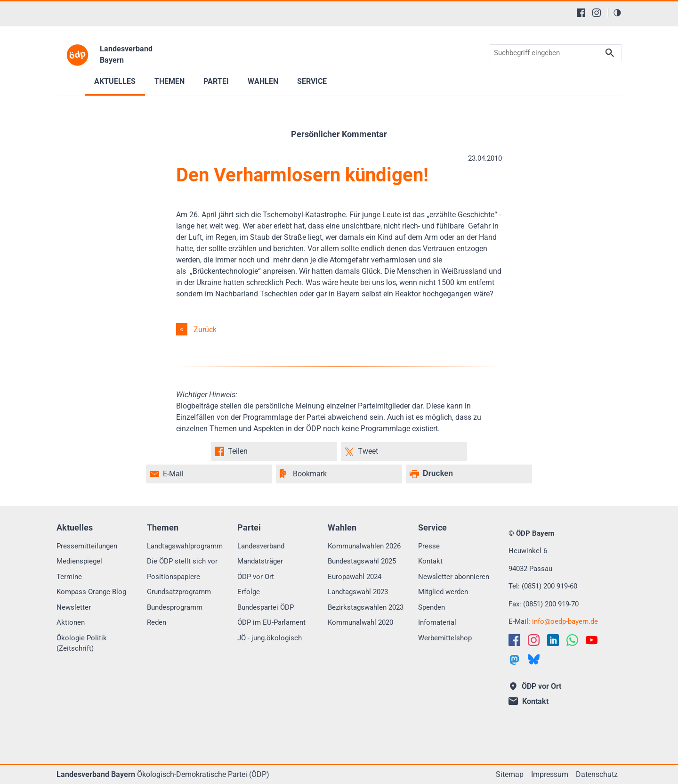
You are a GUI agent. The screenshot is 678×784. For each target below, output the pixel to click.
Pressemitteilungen (87, 546)
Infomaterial (437, 622)
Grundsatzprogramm (179, 592)
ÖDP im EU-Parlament (271, 622)
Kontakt (430, 561)
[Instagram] (597, 13)
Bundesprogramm (175, 607)
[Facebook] (581, 13)
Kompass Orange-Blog (91, 592)
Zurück (205, 330)
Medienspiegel (79, 561)
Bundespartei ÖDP (266, 607)
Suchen (610, 53)
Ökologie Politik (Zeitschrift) (82, 643)
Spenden (432, 607)
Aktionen (71, 622)
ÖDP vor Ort (256, 577)
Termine (69, 577)
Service (312, 81)
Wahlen (263, 81)
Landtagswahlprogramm (185, 546)
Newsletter (74, 607)
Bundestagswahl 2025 (362, 561)
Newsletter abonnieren (454, 577)
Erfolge (249, 592)
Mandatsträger (260, 561)
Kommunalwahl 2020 (360, 622)
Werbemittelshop (445, 638)
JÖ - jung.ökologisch (270, 638)
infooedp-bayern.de (565, 621)
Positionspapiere (174, 577)
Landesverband (261, 546)
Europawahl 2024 (355, 577)
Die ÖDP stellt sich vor (182, 561)
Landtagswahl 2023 (358, 592)
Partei (216, 81)
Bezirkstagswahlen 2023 (366, 607)
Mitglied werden (443, 592)
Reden (157, 622)
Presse (429, 546)
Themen (169, 81)
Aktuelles (115, 81)
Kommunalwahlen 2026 (364, 546)
